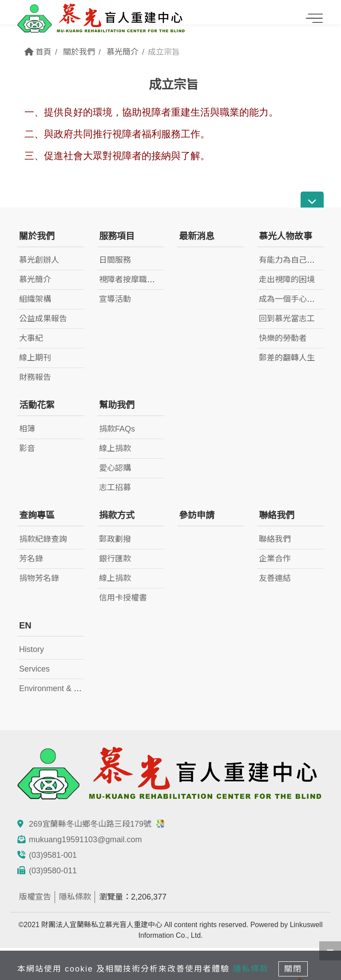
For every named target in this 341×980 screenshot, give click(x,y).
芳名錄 (31, 559)
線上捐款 (115, 448)
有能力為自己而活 (291, 260)
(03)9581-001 (53, 855)
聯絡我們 (275, 539)
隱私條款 (75, 897)
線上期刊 (35, 358)
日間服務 (115, 260)
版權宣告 (35, 897)
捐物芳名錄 (39, 578)
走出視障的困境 (287, 280)
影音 (27, 448)
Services (34, 669)
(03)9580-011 (53, 871)
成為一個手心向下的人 (299, 299)
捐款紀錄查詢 (43, 539)
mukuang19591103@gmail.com (85, 840)
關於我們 (79, 52)
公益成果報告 (43, 319)
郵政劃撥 (115, 539)
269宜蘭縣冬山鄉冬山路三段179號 (97, 824)
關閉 (293, 969)
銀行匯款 (115, 559)
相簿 (27, 429)
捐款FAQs (117, 429)
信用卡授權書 (123, 598)
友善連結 (275, 578)
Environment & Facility (59, 688)
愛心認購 (115, 468)
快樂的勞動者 (283, 338)
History (32, 649)
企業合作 (275, 559)
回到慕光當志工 (287, 319)
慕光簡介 (123, 52)
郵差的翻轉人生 (287, 358)
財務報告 (35, 377)
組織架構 (35, 299)
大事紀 (31, 338)
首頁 (38, 52)
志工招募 (115, 488)
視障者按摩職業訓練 (135, 280)
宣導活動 (115, 299)
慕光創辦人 (39, 260)
